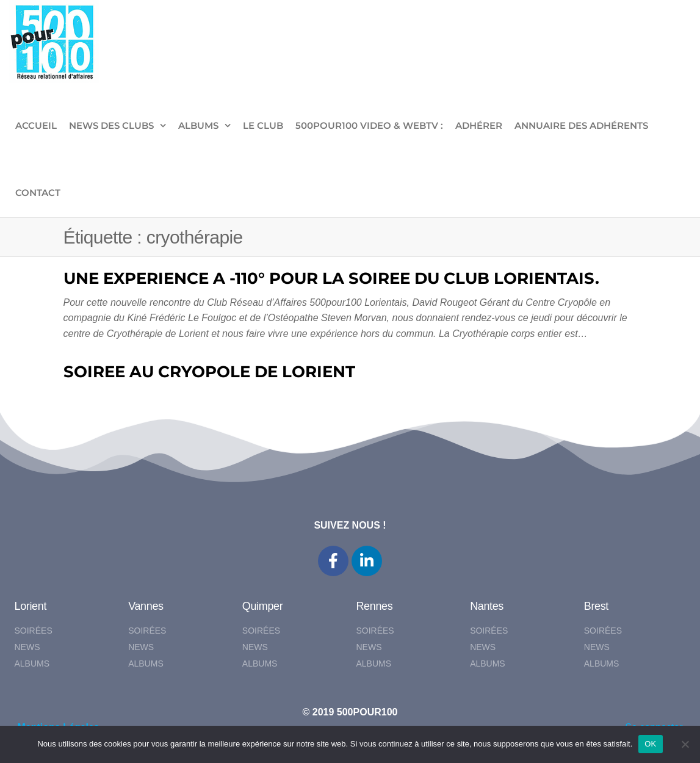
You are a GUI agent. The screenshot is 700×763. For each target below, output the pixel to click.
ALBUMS (198, 125)
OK (650, 744)
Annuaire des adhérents (581, 125)
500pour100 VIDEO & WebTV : (369, 125)
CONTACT (38, 193)
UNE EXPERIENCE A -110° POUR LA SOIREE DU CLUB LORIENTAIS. (331, 278)
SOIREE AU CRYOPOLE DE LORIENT (209, 372)
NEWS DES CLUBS (111, 125)
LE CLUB (263, 125)
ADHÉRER (479, 125)
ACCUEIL (36, 125)
